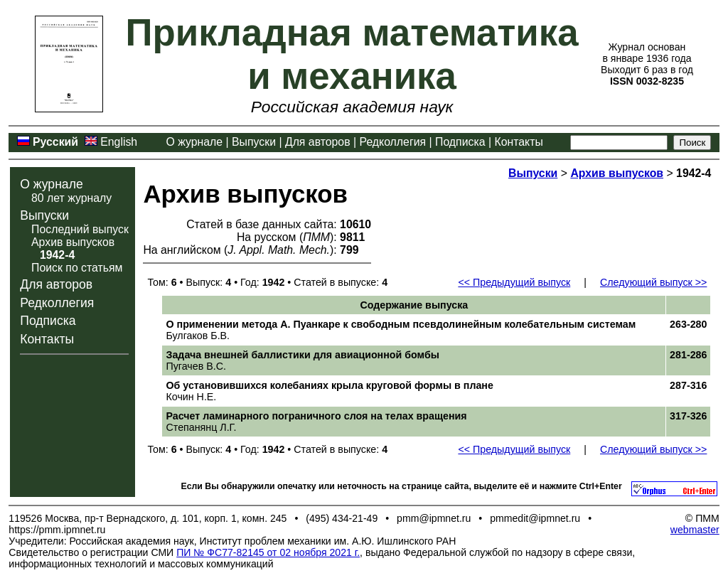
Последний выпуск (80, 229)
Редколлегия (393, 142)
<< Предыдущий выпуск (514, 282)
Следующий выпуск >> (653, 282)
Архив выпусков (73, 242)
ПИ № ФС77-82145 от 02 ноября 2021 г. (268, 552)
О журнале (195, 142)
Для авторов (318, 142)
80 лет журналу (71, 198)
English (119, 142)
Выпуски (254, 142)
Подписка (460, 142)
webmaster (695, 530)
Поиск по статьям (77, 268)
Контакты (518, 142)
